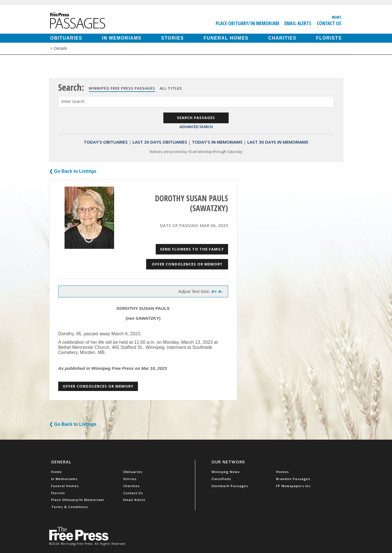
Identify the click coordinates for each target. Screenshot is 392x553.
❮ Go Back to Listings (73, 171)
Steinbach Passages (230, 486)
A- (220, 291)
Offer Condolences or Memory (187, 264)
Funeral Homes (226, 38)
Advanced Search (196, 127)
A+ (214, 291)
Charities (282, 38)
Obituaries (66, 38)
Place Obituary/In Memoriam (247, 23)
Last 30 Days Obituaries (160, 142)
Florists (329, 38)
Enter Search (73, 101)
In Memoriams (122, 38)
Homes (282, 472)
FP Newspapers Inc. (294, 486)
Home (57, 472)
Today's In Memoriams (217, 142)
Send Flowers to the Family (192, 249)
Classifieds (221, 479)
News (337, 17)
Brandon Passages (293, 479)
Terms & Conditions (70, 507)
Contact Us (329, 23)
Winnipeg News (226, 472)
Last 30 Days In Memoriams (278, 142)
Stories (172, 38)
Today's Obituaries (106, 142)
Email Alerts (298, 23)
